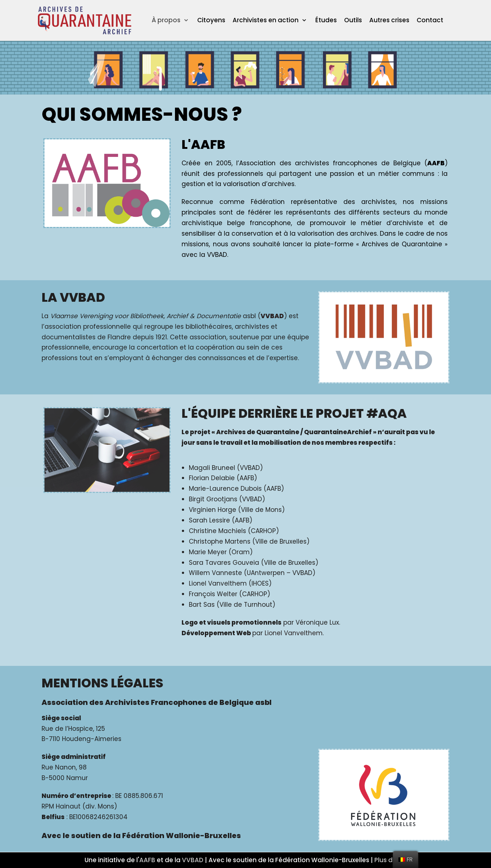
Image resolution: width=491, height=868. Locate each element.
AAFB (147, 860)
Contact (430, 20)
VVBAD (193, 860)
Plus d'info (390, 860)
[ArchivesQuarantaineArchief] (85, 20)
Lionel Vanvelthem (294, 633)
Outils (353, 20)
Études (326, 20)
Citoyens (211, 20)
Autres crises (389, 20)
